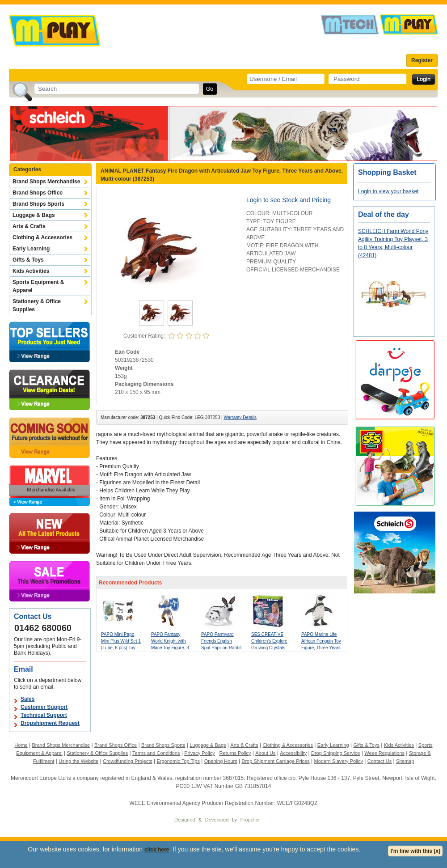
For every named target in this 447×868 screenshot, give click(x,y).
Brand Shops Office (38, 193)
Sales (27, 699)
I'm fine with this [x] (415, 851)
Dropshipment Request (50, 723)
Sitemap (405, 761)
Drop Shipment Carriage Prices (275, 761)
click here (157, 850)
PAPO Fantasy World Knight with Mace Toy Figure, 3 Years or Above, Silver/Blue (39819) (170, 648)
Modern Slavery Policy (339, 761)
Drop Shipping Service (335, 753)
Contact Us (380, 761)
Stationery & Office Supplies (37, 305)
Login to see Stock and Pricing (289, 200)
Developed (217, 820)
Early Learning (31, 249)
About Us (265, 753)
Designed (185, 820)
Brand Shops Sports (38, 204)
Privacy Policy (199, 753)
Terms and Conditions (156, 753)
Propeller (250, 820)
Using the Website (78, 761)
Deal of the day (384, 214)
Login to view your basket (388, 191)
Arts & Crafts (29, 226)
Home (21, 745)
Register (422, 60)
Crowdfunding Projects (128, 761)
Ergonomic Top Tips (178, 761)
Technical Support (44, 715)
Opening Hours (221, 761)
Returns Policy (235, 753)
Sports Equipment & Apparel (38, 286)
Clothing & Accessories (42, 237)
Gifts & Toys (28, 260)
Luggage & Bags (34, 215)
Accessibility (293, 753)
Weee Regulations (384, 753)
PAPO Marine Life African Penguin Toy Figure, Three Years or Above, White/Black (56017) (321, 648)
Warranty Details (240, 417)
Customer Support (44, 707)
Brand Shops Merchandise (46, 182)
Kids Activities (31, 271)
